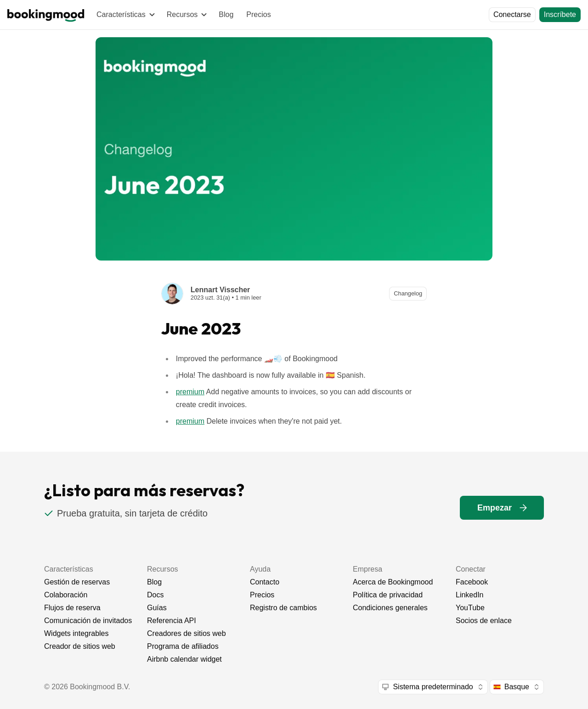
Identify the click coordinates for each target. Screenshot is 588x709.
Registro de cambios (283, 608)
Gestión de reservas (77, 582)
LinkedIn (470, 595)
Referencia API (172, 621)
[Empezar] (502, 508)
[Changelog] (408, 294)
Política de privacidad (388, 595)
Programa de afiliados (183, 646)
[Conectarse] (512, 15)
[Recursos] (187, 15)
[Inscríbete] (560, 15)
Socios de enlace (484, 621)
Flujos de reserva (72, 608)
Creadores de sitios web (187, 633)
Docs (155, 595)
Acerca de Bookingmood (393, 582)
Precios (258, 14)
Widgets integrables (76, 633)
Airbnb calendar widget (184, 659)
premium (190, 392)
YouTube (470, 608)
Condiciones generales (390, 608)
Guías (157, 608)
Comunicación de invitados (88, 621)
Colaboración (66, 595)
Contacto (265, 582)
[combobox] (433, 687)
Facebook (472, 582)
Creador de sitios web (80, 646)
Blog (226, 14)
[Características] (125, 15)
